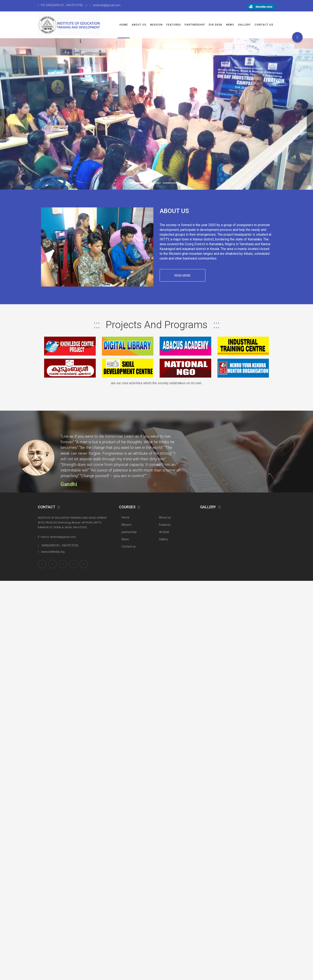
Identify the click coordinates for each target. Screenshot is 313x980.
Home (124, 25)
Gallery (244, 25)
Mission (156, 25)
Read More (184, 278)
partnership (195, 25)
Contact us (264, 25)
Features (174, 25)
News (230, 25)
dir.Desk (215, 25)
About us (139, 25)
